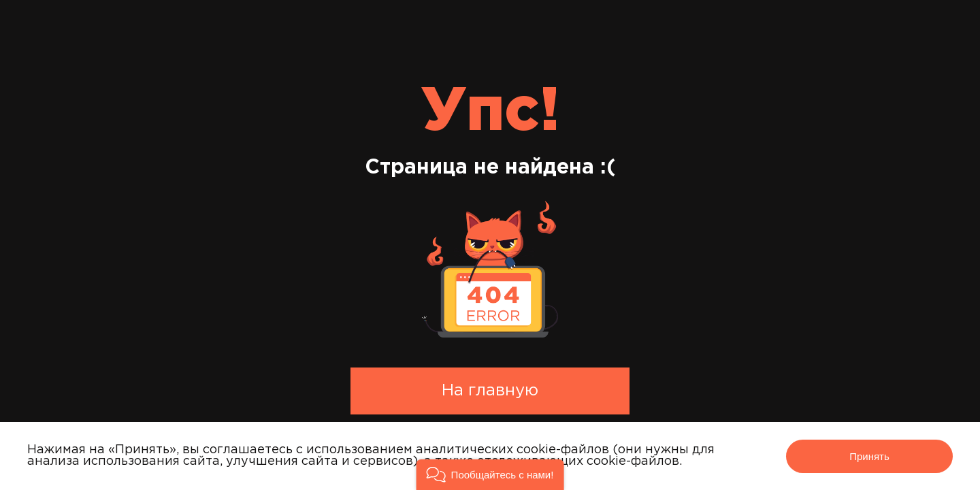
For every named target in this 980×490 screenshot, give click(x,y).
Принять (869, 456)
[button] (490, 475)
